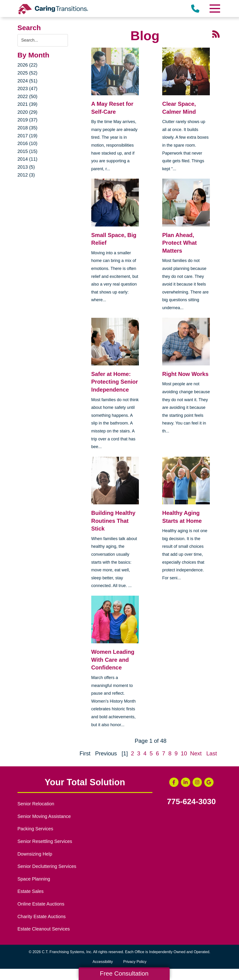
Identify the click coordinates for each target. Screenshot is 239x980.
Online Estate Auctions (41, 904)
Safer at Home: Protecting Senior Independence (115, 382)
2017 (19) (28, 136)
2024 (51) (28, 81)
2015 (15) (28, 151)
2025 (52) (28, 73)
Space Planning (34, 879)
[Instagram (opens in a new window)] (197, 782)
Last (212, 753)
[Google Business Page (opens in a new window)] (209, 782)
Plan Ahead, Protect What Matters (179, 243)
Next (196, 753)
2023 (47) (28, 88)
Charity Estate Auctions (42, 916)
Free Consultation (124, 973)
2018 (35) (28, 128)
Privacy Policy (135, 962)
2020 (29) (28, 112)
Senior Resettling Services (45, 841)
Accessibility (103, 962)
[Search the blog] (43, 40)
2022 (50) (28, 96)
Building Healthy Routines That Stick (113, 521)
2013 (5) (26, 167)
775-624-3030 (191, 802)
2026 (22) (28, 65)
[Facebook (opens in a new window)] (174, 782)
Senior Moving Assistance (44, 816)
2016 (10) (28, 143)
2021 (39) (28, 104)
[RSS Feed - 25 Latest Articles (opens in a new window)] (216, 34)
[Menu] (214, 9)
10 (184, 753)
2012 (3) (26, 175)
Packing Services (35, 829)
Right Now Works (185, 374)
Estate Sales (31, 891)
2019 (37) (28, 120)
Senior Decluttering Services (47, 866)
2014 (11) (28, 159)
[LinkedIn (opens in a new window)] (186, 782)
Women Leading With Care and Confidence (113, 660)
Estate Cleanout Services (44, 929)
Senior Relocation (36, 804)
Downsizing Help (35, 854)
